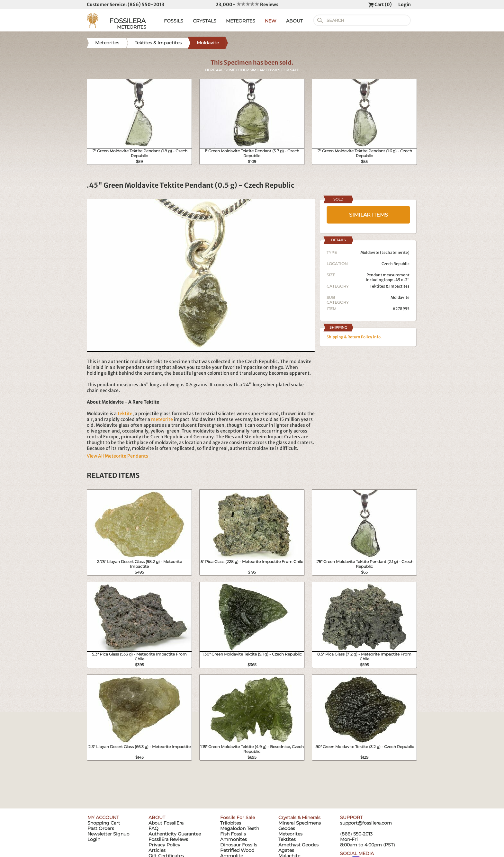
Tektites (287, 839)
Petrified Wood (237, 850)
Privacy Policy (164, 845)
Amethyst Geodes (298, 845)
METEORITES (241, 21)
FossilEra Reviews (168, 839)
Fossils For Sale (238, 817)
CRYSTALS (205, 21)
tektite (125, 414)
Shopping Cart (104, 823)
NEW (271, 21)
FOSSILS (174, 21)
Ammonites (234, 839)
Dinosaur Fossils (239, 845)
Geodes (287, 828)
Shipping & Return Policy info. (354, 337)
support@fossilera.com (366, 823)
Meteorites (290, 834)
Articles (157, 850)
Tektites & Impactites (390, 286)
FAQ (153, 828)
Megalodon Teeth (240, 828)
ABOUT (294, 21)
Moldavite (400, 297)
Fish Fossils (233, 834)
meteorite (162, 419)
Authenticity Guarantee (175, 834)
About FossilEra (166, 823)
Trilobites (231, 823)
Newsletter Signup (108, 834)
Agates (286, 850)
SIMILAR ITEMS (369, 215)
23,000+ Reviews (247, 4)
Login (405, 4)
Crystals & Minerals (299, 817)
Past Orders (101, 828)
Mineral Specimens (300, 823)
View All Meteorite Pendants (117, 456)
